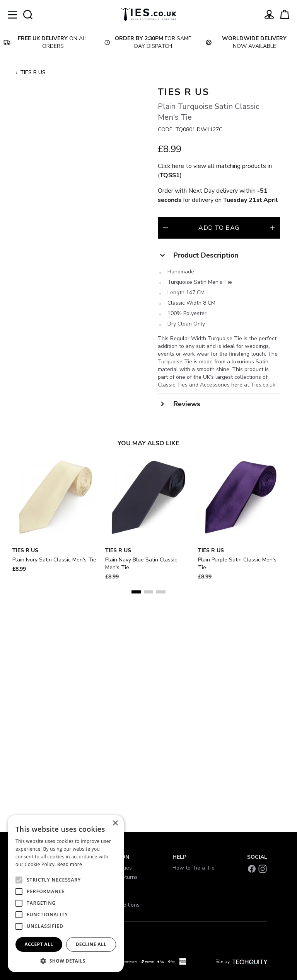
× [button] (115, 823)
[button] (66, 961)
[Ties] (148, 14)
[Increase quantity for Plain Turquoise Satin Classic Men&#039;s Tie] (272, 228)
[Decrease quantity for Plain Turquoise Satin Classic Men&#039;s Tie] (166, 228)
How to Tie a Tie (194, 868)
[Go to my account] (269, 14)
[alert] (66, 894)
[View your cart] (285, 14)
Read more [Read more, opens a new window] (70, 864)
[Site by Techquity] (250, 961)
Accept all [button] (39, 944)
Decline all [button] (91, 944)
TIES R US (33, 72)
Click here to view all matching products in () (215, 171)
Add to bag (219, 228)
